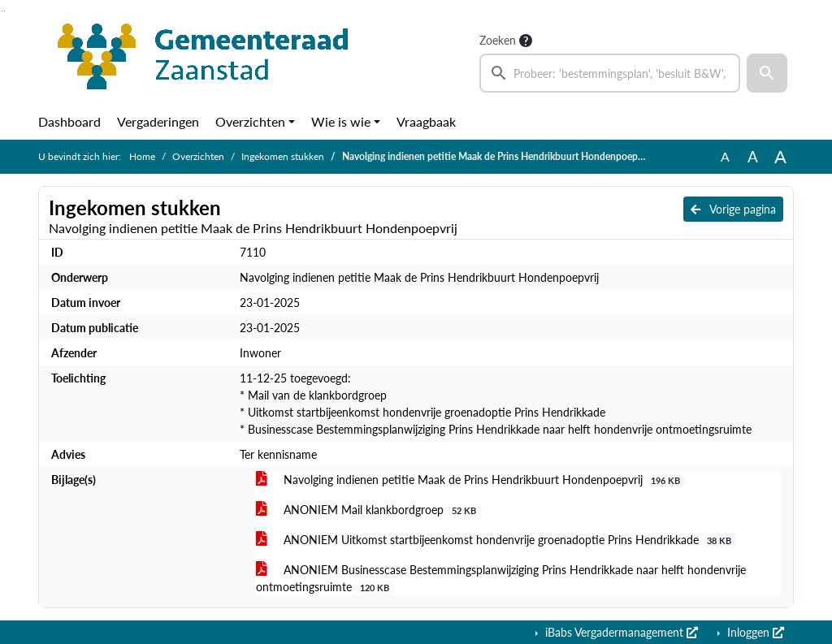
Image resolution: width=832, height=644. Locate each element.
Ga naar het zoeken (2, 11)
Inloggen (754, 632)
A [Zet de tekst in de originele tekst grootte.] (725, 156)
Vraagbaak (426, 121)
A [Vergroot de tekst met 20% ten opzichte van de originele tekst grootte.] (753, 156)
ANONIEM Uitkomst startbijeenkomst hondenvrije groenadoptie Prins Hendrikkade (496, 540)
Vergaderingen (158, 121)
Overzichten (250, 121)
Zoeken (498, 40)
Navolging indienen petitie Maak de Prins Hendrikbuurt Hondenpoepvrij (471, 480)
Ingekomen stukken (283, 156)
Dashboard (69, 121)
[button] (767, 73)
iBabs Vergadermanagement (620, 632)
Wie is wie (341, 121)
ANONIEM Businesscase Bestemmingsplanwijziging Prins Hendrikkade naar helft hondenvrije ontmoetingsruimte (501, 579)
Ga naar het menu (4, 11)
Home (142, 156)
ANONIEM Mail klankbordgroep (369, 510)
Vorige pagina (733, 209)
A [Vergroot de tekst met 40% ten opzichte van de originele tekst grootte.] (780, 157)
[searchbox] (610, 73)
